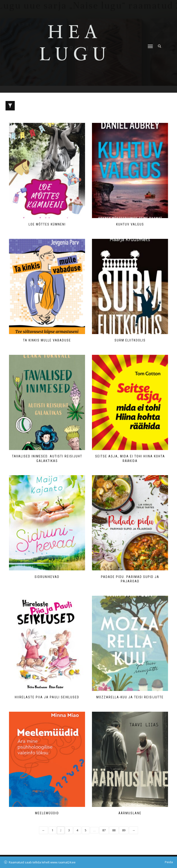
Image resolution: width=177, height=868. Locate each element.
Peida (169, 862)
